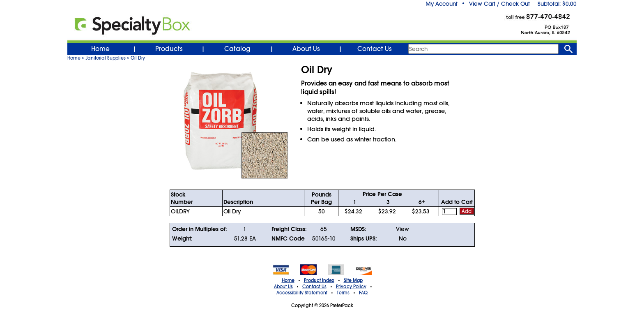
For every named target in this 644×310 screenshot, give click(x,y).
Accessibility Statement (302, 293)
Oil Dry (138, 58)
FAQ (363, 293)
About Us (306, 49)
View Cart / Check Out (499, 4)
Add (467, 211)
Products (169, 49)
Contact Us (375, 49)
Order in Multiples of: (200, 229)
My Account (442, 4)
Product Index (319, 280)
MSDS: (358, 229)
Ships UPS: (364, 238)
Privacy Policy (351, 287)
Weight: (182, 238)
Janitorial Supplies (106, 58)
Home (100, 49)
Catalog (237, 49)
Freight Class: (289, 229)
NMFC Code (288, 238)
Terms (343, 293)
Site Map (353, 280)
